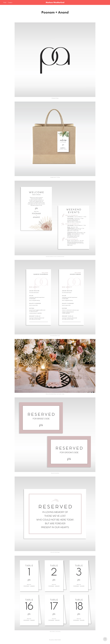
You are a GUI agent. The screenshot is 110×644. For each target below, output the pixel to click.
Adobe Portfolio (58, 640)
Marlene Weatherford (55, 2)
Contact (10, 2)
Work (5, 2)
